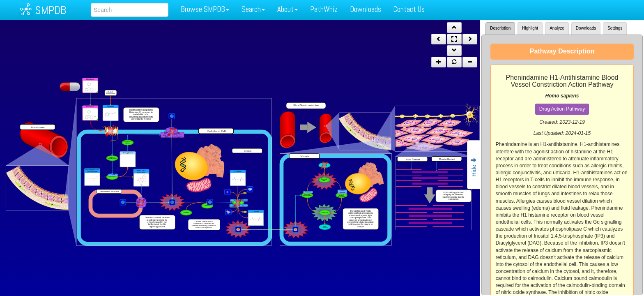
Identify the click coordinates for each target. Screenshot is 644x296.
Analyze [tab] (557, 28)
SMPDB (51, 10)
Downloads (366, 9)
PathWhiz (324, 9)
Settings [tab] (615, 28)
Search (253, 9)
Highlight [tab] (530, 28)
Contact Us (409, 9)
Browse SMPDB (205, 9)
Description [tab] (500, 28)
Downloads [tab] (586, 28)
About (287, 9)
